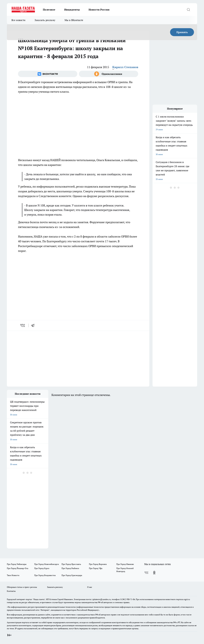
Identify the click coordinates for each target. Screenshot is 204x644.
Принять (182, 32)
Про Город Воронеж (98, 564)
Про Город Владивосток (45, 575)
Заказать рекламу (45, 20)
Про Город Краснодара (72, 575)
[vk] (23, 325)
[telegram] (34, 325)
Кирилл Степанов (125, 67)
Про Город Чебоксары (17, 564)
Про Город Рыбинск (70, 568)
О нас (90, 587)
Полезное (49, 10)
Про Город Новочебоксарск (47, 564)
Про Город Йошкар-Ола (18, 568)
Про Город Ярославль (71, 564)
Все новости (18, 20)
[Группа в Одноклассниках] (109, 74)
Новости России (99, 10)
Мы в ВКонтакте (74, 20)
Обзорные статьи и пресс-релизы (22, 587)
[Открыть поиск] (188, 10)
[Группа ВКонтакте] (48, 74)
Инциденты (72, 10)
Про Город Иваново (125, 564)
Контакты (11, 591)
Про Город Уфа (96, 568)
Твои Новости (13, 575)
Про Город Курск (42, 568)
